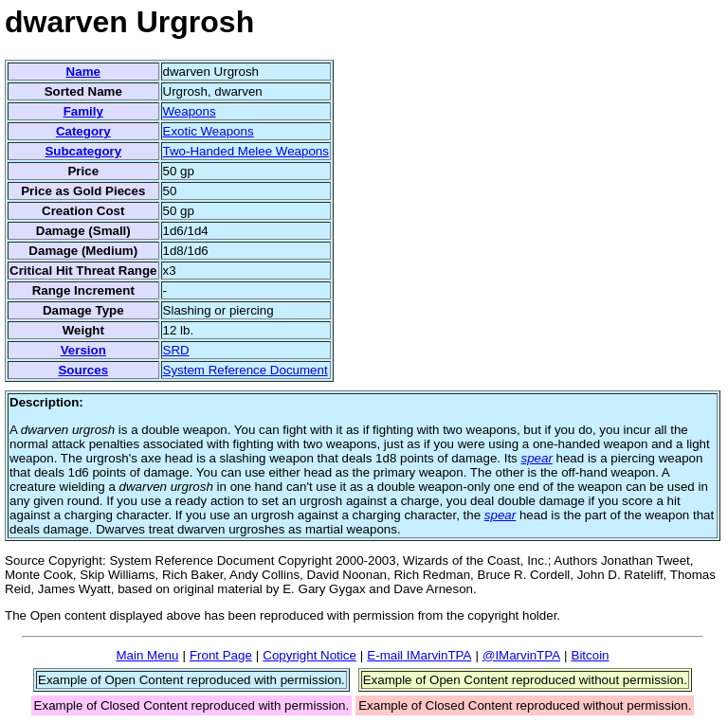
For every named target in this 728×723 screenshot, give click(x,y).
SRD (176, 350)
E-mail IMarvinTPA (419, 655)
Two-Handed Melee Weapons (246, 151)
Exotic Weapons (209, 131)
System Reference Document (246, 370)
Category (83, 131)
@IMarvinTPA (521, 655)
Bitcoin (591, 655)
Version (83, 350)
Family (83, 111)
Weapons (190, 111)
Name (83, 72)
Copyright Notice (309, 655)
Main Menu (147, 655)
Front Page (221, 655)
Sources (83, 370)
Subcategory (83, 151)
